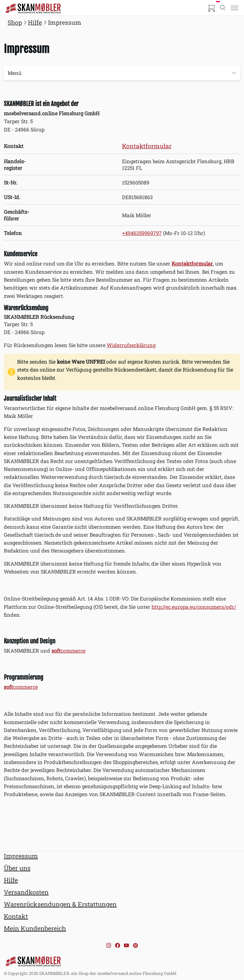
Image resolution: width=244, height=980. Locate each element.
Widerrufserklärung (131, 345)
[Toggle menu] (234, 8)
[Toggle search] (223, 8)
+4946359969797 (142, 233)
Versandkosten (26, 892)
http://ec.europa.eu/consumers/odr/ (194, 607)
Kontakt (16, 916)
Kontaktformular (147, 146)
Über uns (17, 868)
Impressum (21, 856)
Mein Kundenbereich (35, 928)
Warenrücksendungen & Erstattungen (60, 904)
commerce (68, 651)
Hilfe (11, 880)
